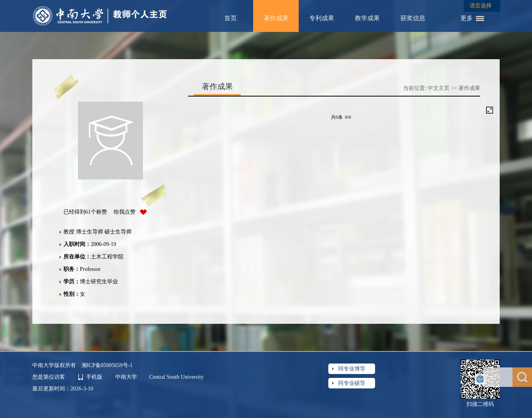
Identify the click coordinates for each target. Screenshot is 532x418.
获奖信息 (413, 18)
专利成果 (322, 18)
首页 (231, 18)
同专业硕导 (352, 383)
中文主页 (439, 88)
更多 (467, 18)
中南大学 (127, 377)
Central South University (176, 377)
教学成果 (367, 18)
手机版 (94, 377)
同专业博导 (352, 369)
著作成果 (276, 18)
